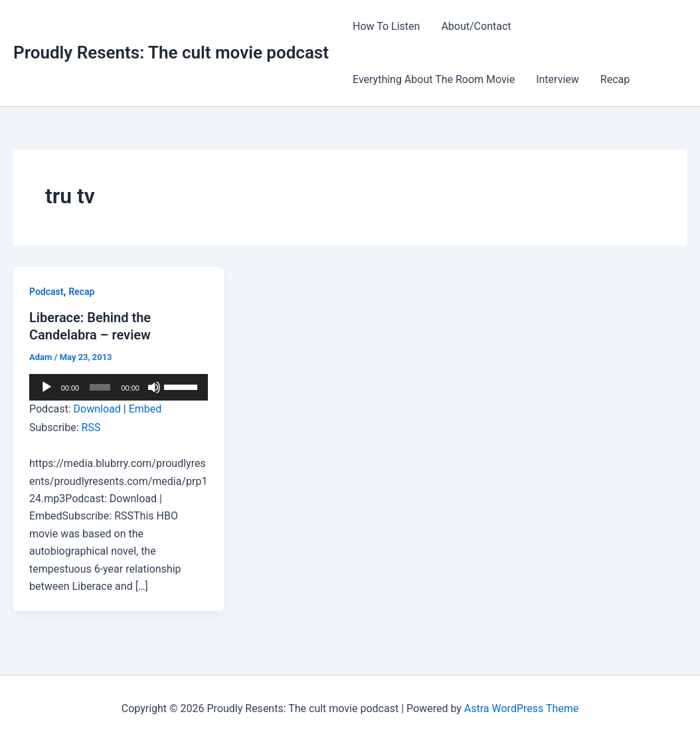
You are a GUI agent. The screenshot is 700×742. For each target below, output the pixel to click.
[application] (119, 387)
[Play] (46, 387)
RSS (91, 427)
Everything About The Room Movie (434, 79)
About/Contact (476, 26)
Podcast (46, 292)
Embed (145, 409)
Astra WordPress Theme (521, 708)
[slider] (100, 387)
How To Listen (386, 26)
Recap (615, 79)
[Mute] (154, 387)
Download (97, 409)
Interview (558, 79)
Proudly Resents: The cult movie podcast (171, 52)
